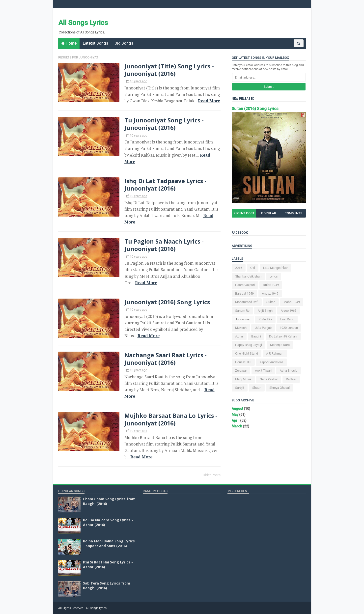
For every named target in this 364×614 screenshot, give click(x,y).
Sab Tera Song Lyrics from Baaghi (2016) (107, 586)
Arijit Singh (265, 311)
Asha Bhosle (289, 371)
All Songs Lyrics (83, 23)
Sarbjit (240, 388)
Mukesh (241, 328)
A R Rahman (275, 353)
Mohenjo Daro (280, 345)
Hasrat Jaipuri (245, 285)
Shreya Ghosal (280, 388)
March (237, 426)
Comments (293, 213)
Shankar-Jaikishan (248, 276)
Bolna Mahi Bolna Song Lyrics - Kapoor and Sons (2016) (109, 544)
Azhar (239, 336)
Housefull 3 (243, 362)
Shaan (257, 388)
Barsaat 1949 (244, 293)
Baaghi (256, 336)
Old (253, 268)
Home (71, 43)
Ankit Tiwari (263, 371)
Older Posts (212, 475)
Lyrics (274, 276)
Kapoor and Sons (271, 362)
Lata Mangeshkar (275, 268)
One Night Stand (247, 353)
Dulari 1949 (271, 285)
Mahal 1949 (292, 302)
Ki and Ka (265, 319)
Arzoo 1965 (289, 311)
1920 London (289, 328)
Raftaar (291, 379)
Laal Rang (287, 319)
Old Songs (124, 43)
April (236, 420)
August (237, 409)
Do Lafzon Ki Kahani (283, 336)
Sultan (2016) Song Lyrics (255, 109)
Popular (269, 213)
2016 (239, 268)
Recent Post (244, 213)
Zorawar (241, 371)
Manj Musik (243, 379)
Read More (209, 101)
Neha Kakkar (269, 379)
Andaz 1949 (270, 293)
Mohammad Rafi (247, 302)
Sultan (271, 302)
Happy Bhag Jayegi (249, 345)
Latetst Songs (96, 43)
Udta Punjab (263, 328)
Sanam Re (242, 311)
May (235, 415)
